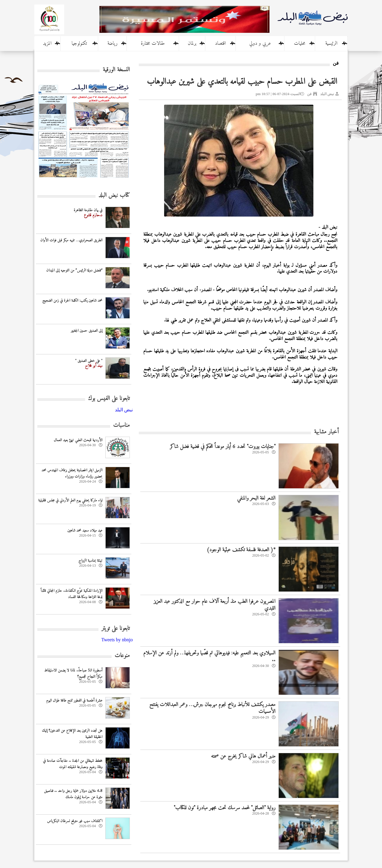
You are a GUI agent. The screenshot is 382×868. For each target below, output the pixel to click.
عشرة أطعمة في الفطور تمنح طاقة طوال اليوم (74, 701)
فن (309, 94)
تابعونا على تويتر (116, 629)
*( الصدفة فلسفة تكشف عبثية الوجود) (241, 550)
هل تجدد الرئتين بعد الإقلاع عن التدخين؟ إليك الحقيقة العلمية (72, 734)
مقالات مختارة (153, 44)
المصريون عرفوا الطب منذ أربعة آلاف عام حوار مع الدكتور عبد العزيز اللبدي (215, 605)
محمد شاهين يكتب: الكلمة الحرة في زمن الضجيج (72, 301)
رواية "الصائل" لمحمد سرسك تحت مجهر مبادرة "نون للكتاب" (225, 808)
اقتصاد (220, 44)
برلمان (192, 44)
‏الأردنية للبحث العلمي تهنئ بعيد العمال (78, 440)
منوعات (122, 656)
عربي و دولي (260, 44)
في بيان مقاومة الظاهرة (88, 210)
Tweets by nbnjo (117, 640)
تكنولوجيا (79, 44)
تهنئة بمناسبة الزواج (90, 561)
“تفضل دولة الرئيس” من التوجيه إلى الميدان (74, 270)
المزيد (47, 44)
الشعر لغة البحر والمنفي (256, 498)
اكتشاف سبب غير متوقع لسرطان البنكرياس (75, 821)
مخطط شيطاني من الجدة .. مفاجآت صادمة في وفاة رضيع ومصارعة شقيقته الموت (73, 764)
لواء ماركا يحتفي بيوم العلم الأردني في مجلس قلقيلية (70, 500)
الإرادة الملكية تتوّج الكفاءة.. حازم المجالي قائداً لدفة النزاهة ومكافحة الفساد (71, 594)
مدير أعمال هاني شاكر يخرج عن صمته (243, 756)
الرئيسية (331, 44)
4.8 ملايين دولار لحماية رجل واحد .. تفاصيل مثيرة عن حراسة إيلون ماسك (73, 794)
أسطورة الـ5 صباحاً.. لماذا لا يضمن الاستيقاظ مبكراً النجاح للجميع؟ (73, 674)
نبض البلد (327, 94)
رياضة (113, 44)
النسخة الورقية (116, 70)
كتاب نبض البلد (114, 196)
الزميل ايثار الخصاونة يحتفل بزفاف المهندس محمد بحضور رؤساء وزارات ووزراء (72, 473)
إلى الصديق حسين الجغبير (87, 331)
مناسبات (121, 425)
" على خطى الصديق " (89, 361)
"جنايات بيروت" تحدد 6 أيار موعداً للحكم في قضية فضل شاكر (223, 447)
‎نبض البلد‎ (124, 410)
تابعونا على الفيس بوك (109, 399)
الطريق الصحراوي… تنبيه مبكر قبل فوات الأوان (71, 240)
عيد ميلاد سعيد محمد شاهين (85, 530)
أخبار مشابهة (326, 432)
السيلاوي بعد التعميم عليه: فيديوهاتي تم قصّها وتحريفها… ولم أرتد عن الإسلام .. (209, 657)
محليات (300, 44)
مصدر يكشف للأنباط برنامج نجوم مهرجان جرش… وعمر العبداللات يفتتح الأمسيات (212, 708)
